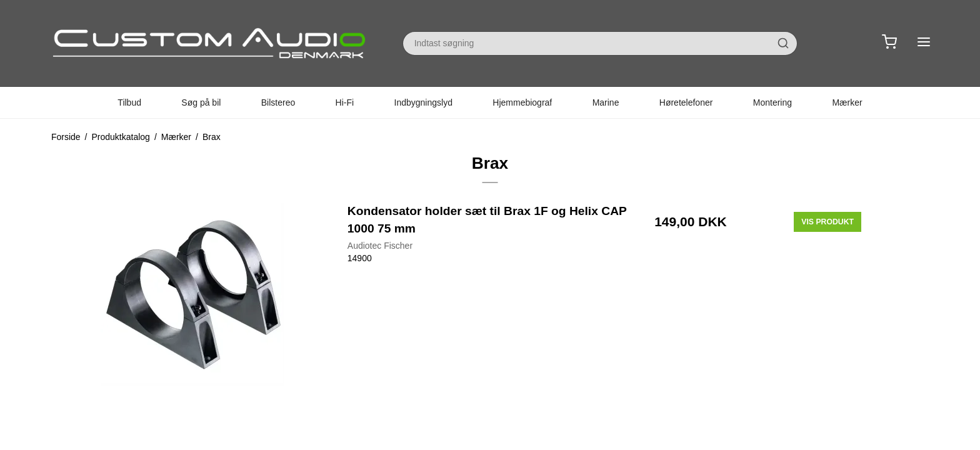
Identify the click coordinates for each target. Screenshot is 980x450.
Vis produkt (827, 222)
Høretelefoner (686, 102)
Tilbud (129, 102)
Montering (772, 102)
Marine (606, 102)
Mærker (847, 102)
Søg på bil (201, 102)
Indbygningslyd (423, 102)
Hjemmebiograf (522, 102)
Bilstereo (278, 102)
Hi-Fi (345, 102)
